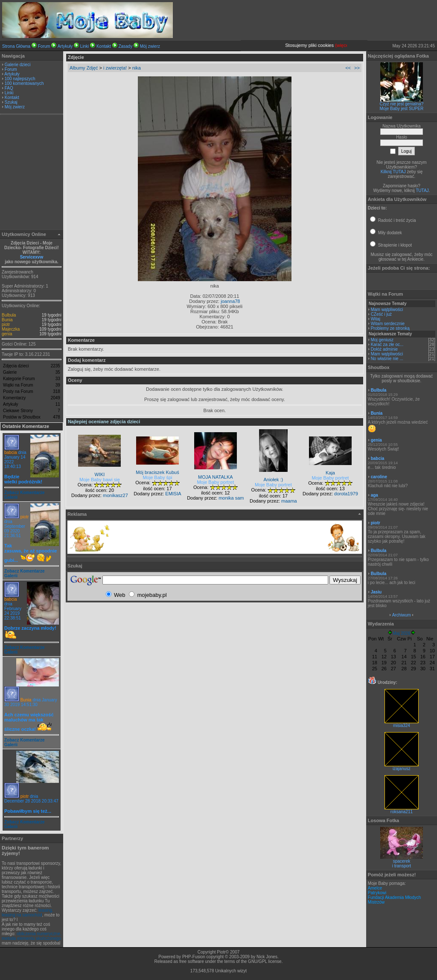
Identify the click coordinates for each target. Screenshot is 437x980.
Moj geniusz (382, 340)
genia (7, 334)
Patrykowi (377, 893)
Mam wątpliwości (387, 310)
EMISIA (173, 494)
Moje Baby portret (215, 482)
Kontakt (104, 46)
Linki (85, 46)
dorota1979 (346, 494)
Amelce (375, 888)
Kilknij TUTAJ (393, 172)
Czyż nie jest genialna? (402, 104)
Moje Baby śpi (157, 477)
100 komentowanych (24, 83)
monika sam (231, 498)
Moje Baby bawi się (100, 480)
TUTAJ (422, 190)
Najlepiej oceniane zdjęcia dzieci (104, 422)
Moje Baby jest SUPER (402, 109)
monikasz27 (115, 495)
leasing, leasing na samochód (28, 913)
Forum (44, 46)
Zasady (125, 46)
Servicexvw (32, 257)
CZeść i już (381, 314)
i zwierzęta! (115, 68)
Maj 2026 (401, 633)
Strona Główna (16, 46)
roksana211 (402, 810)
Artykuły (65, 46)
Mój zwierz (150, 46)
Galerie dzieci (18, 65)
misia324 (402, 724)
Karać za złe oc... (387, 345)
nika (137, 68)
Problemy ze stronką (390, 328)
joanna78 (230, 301)
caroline (379, 477)
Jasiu (376, 592)
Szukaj (11, 102)
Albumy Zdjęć (84, 68)
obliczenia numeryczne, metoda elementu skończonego (32, 936)
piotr (6, 324)
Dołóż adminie (384, 349)
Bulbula (9, 315)
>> (357, 68)
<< (348, 68)
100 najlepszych (20, 79)
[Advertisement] (32, 173)
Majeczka (11, 329)
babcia (10, 452)
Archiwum (402, 615)
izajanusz (402, 767)
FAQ (9, 88)
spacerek (402, 861)
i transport (402, 866)
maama (289, 501)
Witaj (376, 319)
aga (374, 495)
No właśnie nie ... (387, 359)
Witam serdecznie (388, 324)
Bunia (7, 320)
